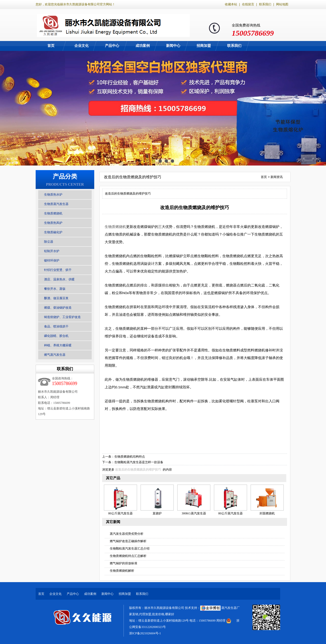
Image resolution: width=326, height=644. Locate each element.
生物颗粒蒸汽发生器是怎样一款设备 (139, 462)
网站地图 (282, 4)
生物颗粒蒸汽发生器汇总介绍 (130, 549)
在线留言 (248, 4)
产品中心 (112, 46)
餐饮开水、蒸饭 (55, 289)
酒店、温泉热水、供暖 (59, 279)
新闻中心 (173, 46)
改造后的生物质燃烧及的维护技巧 (138, 470)
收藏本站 (231, 4)
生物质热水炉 (53, 195)
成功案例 (143, 46)
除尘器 (49, 242)
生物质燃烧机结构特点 (130, 457)
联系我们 (265, 4)
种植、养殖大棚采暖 (58, 345)
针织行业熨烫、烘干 (58, 270)
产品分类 (65, 176)
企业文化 (81, 46)
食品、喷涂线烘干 (56, 326)
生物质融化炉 (53, 232)
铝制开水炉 (52, 251)
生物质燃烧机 (53, 213)
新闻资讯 (277, 177)
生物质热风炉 (53, 223)
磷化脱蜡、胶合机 (56, 336)
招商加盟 (204, 46)
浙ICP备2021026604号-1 (145, 633)
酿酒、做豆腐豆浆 (56, 298)
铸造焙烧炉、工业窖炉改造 (62, 317)
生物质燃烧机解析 (122, 571)
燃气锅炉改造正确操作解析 (128, 541)
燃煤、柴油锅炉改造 (58, 308)
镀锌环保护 (52, 261)
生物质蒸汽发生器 (56, 204)
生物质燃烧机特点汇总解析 (128, 556)
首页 (51, 46)
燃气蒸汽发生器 (55, 355)
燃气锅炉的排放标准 (124, 563)
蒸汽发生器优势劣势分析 (127, 534)
